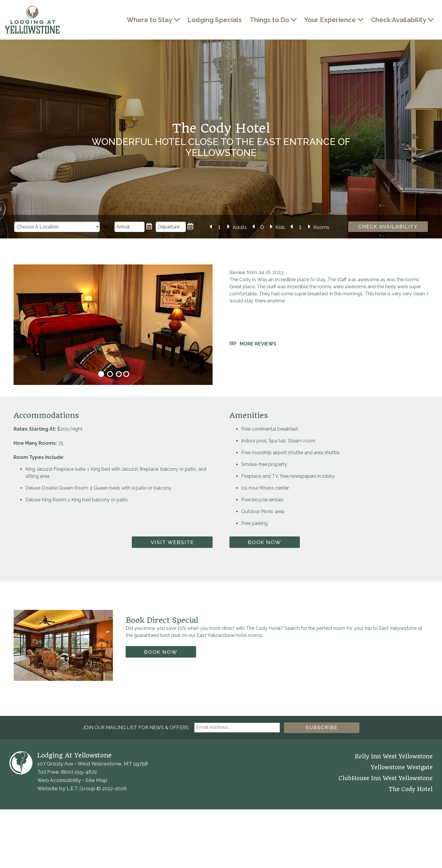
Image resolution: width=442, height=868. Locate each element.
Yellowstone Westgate (402, 846)
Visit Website (172, 621)
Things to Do (270, 20)
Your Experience (330, 20)
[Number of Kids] (262, 227)
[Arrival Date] (129, 227)
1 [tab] (101, 453)
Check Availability (399, 20)
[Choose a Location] (57, 227)
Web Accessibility (59, 859)
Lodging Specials (215, 20)
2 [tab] (110, 453)
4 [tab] (126, 453)
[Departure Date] (171, 227)
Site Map (96, 859)
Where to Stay (149, 20)
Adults (240, 227)
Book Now (264, 621)
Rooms (322, 227)
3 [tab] (119, 453)
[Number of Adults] (219, 227)
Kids (280, 227)
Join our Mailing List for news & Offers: (136, 806)
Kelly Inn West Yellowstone (394, 835)
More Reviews (258, 344)
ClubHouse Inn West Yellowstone (386, 857)
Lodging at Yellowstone (32, 20)
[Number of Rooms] (300, 227)
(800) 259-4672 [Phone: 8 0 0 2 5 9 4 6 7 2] (79, 850)
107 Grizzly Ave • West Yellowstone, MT (92, 842)
